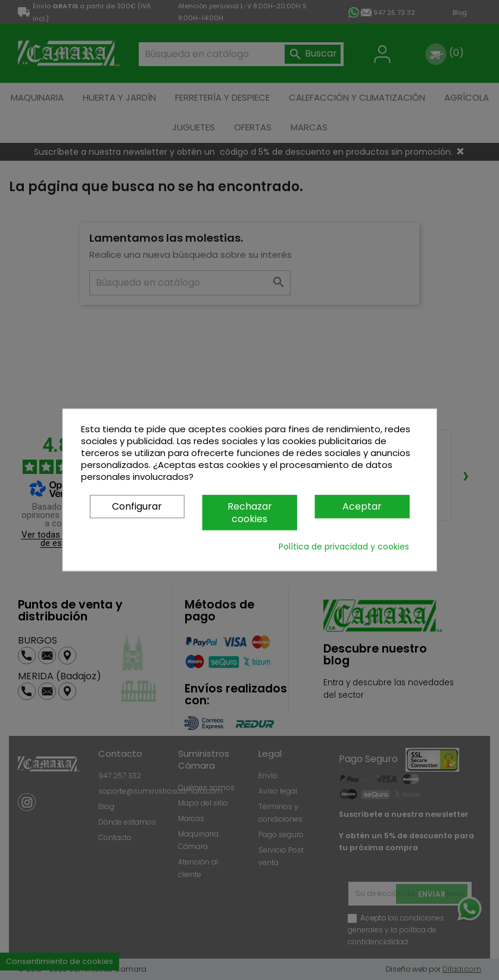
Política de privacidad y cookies (344, 547)
